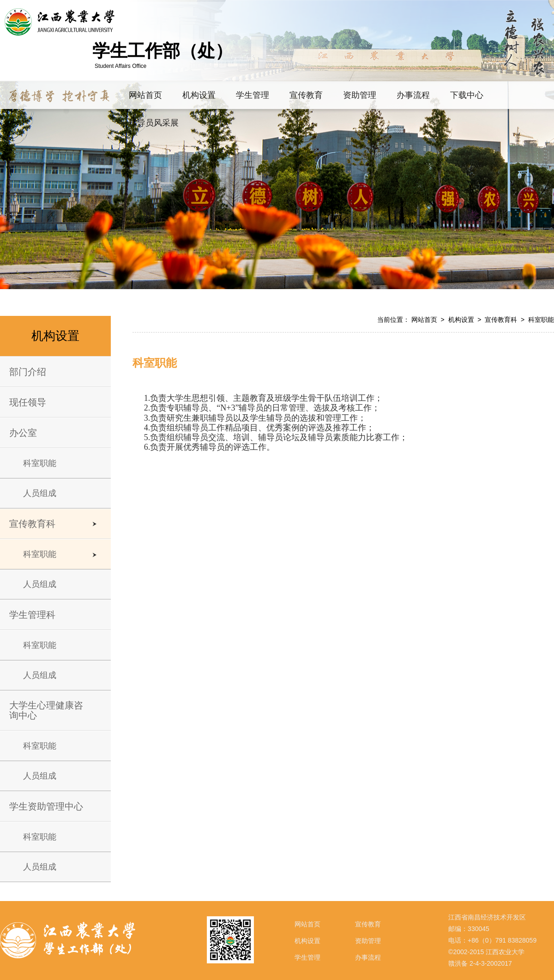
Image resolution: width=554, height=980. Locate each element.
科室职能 (541, 320)
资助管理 (368, 941)
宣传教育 (368, 924)
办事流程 (368, 957)
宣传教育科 (501, 320)
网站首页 (424, 320)
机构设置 (461, 320)
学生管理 (307, 957)
